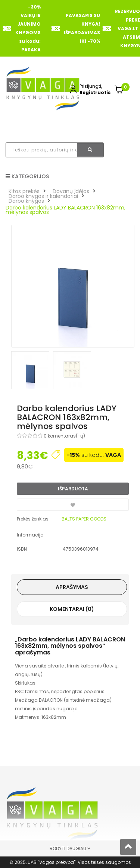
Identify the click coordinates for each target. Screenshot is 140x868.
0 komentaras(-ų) (64, 436)
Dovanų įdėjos (71, 191)
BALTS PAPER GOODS (84, 519)
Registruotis (95, 92)
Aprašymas (72, 587)
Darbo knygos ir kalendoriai (43, 196)
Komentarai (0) (72, 609)
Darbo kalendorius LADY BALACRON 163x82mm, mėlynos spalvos (66, 210)
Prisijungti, (91, 86)
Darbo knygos (26, 201)
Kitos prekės (24, 191)
